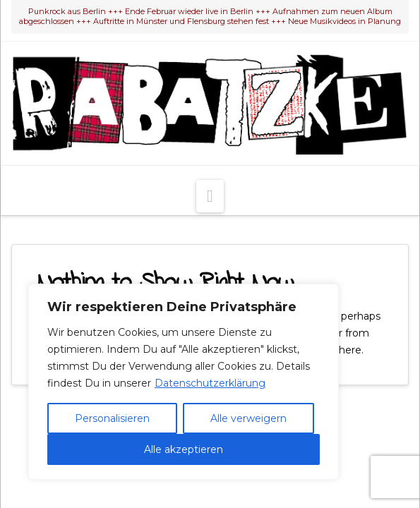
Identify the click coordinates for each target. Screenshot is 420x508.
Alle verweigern (248, 418)
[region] (184, 382)
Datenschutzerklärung (210, 383)
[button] (210, 196)
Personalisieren (112, 418)
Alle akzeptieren (184, 449)
